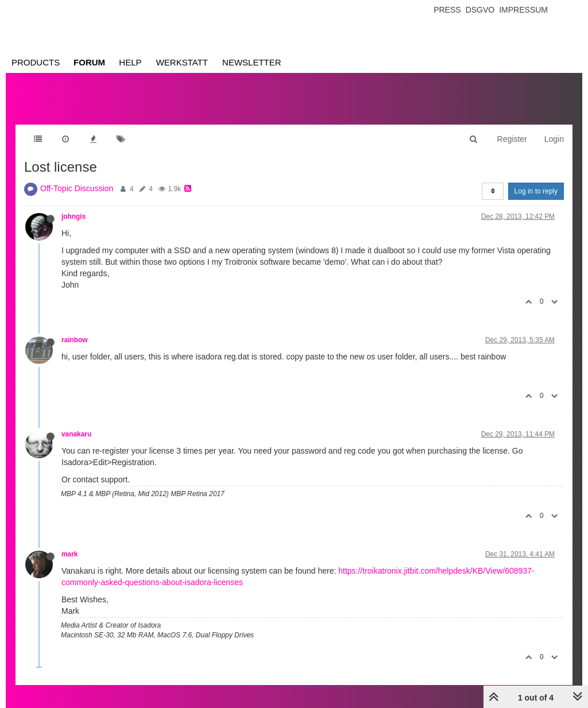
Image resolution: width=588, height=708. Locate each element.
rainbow (75, 340)
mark (69, 554)
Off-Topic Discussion (77, 188)
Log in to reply (536, 191)
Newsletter (252, 62)
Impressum (523, 10)
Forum (89, 62)
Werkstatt (182, 62)
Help (130, 62)
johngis (73, 216)
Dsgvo (480, 10)
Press (447, 10)
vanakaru (76, 434)
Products (36, 62)
